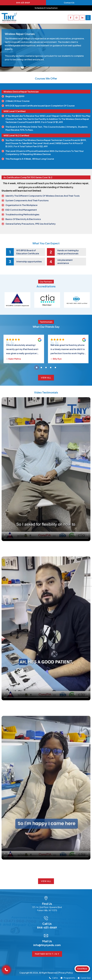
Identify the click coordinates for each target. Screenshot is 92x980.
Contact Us (69, 3)
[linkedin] (82, 18)
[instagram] (76, 18)
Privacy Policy (66, 973)
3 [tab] (46, 368)
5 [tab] (55, 368)
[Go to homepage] (9, 18)
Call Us (53, 978)
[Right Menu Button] (88, 18)
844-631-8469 (23, 3)
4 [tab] (51, 368)
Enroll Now (82, 969)
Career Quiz (84, 978)
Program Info (68, 978)
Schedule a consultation (46, 8)
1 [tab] (37, 368)
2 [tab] (41, 368)
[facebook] (71, 18)
